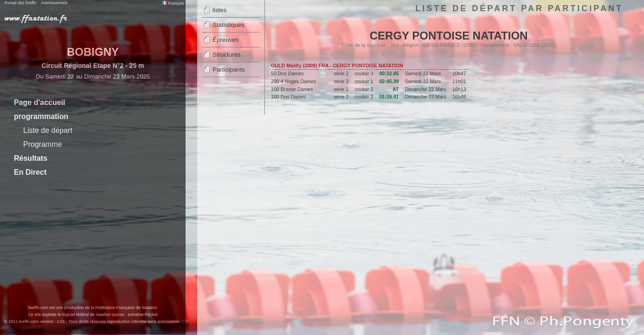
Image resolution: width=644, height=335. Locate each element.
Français (173, 3)
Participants (229, 69)
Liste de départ (48, 130)
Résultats (31, 158)
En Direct (30, 172)
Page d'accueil (40, 102)
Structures (227, 55)
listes (219, 10)
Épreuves (225, 40)
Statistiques (229, 25)
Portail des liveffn (20, 3)
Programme (43, 144)
